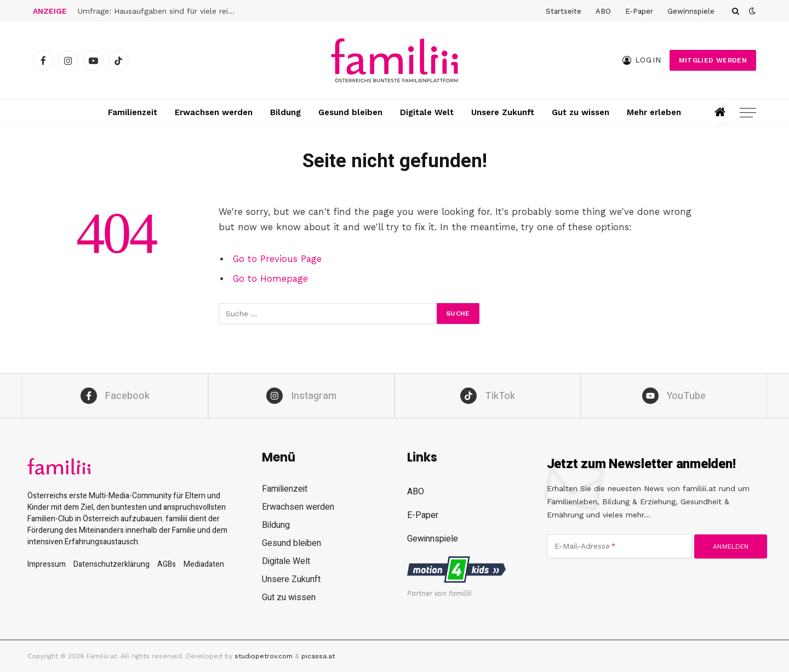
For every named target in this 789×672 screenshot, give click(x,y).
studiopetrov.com (264, 656)
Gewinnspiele (691, 11)
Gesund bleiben (350, 112)
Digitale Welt (427, 112)
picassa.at (318, 656)
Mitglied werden (713, 60)
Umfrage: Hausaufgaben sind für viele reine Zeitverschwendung (160, 11)
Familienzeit (133, 112)
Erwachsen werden (214, 112)
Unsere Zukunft (503, 112)
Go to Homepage (270, 279)
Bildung (285, 112)
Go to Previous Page (277, 259)
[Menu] (748, 113)
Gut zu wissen (581, 112)
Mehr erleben (654, 112)
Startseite (564, 11)
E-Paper (639, 11)
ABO (603, 11)
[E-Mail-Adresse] (620, 546)
